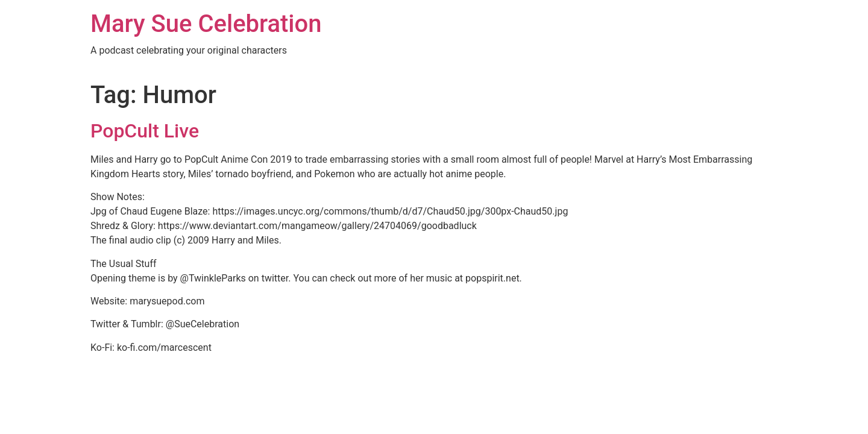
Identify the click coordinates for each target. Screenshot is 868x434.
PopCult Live (145, 131)
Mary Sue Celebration (206, 24)
